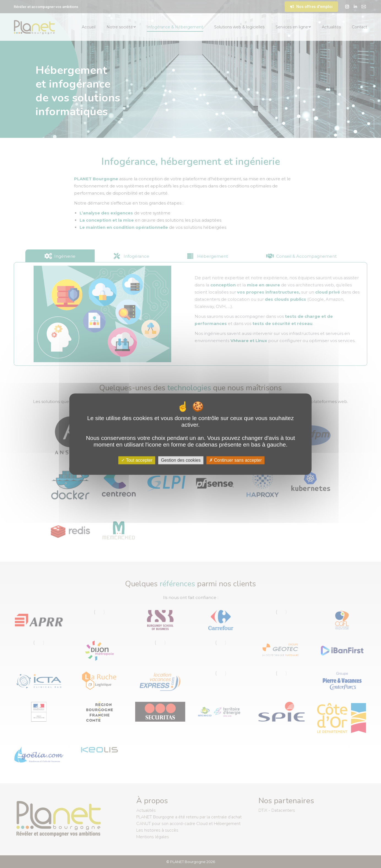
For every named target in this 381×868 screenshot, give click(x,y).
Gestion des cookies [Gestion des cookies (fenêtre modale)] (181, 460)
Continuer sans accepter (236, 460)
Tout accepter (137, 460)
